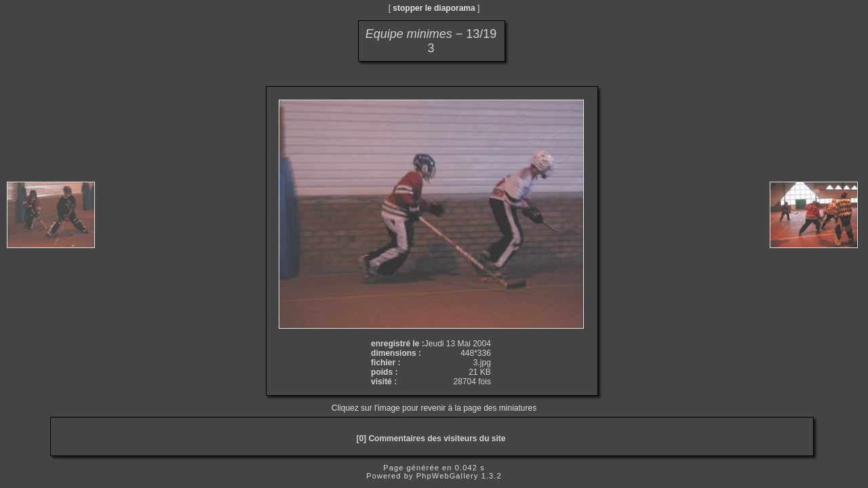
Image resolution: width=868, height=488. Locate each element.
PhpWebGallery (448, 476)
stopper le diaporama (434, 8)
